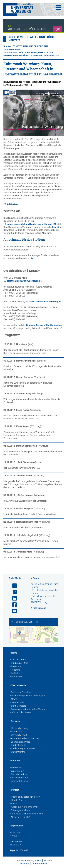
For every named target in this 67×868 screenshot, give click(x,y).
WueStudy (16, 768)
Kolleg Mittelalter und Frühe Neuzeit (28, 46)
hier (54, 227)
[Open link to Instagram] (13, 586)
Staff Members (18, 706)
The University (18, 660)
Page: (13, 850)
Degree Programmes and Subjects (28, 696)
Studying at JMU (19, 663)
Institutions (16, 673)
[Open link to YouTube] (13, 611)
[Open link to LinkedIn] (13, 598)
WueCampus (17, 771)
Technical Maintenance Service (26, 814)
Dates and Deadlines (21, 692)
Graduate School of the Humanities (44, 325)
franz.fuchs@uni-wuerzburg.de (45, 302)
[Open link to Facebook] (13, 605)
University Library (19, 728)
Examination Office (20, 742)
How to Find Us (18, 800)
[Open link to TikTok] (13, 592)
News (13, 699)
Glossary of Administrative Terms (27, 709)
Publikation (12, 204)
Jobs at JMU (17, 703)
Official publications (20, 713)
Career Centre (17, 752)
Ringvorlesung (13, 50)
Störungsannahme (20, 810)
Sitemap (15, 833)
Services (15, 721)
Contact (37, 578)
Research (15, 667)
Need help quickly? (20, 817)
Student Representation (22, 749)
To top (13, 836)
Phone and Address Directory (25, 797)
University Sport (18, 735)
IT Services (16, 732)
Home (13, 653)
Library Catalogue (19, 781)
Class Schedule (18, 774)
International (17, 677)
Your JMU (15, 761)
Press (13, 804)
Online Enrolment (19, 778)
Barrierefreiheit (40, 864)
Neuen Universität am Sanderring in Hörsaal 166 (31, 224)
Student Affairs (18, 745)
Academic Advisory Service (24, 739)
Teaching (15, 670)
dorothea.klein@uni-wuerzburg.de (24, 281)
